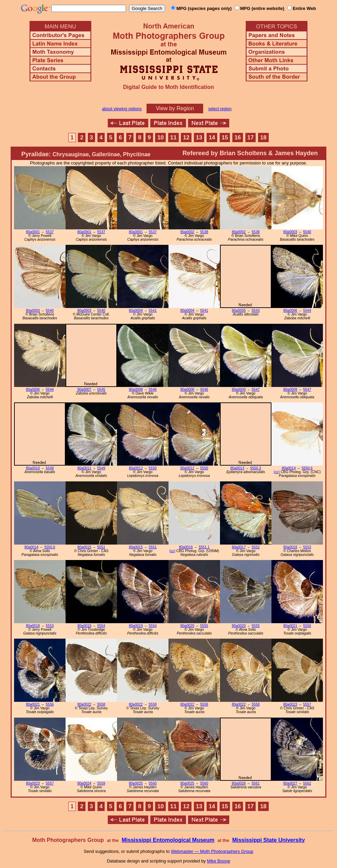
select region (220, 109)
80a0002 (187, 232)
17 (251, 138)
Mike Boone (219, 861)
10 (160, 138)
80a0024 (84, 783)
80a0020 (187, 626)
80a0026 (239, 783)
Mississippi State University (269, 840)
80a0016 (186, 547)
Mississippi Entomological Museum (168, 840)
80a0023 (290, 704)
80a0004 (136, 311)
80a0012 (136, 468)
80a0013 (237, 468)
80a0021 (290, 626)
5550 (153, 468)
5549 (101, 468)
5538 (204, 232)
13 (199, 138)
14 (212, 138)
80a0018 (290, 547)
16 (238, 138)
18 (263, 138)
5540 (307, 232)
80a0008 (136, 390)
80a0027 (290, 783)
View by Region (175, 108)
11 (173, 138)
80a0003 (290, 232)
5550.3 (256, 468)
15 (225, 138)
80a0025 (136, 783)
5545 (101, 390)
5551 (101, 547)
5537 (50, 232)
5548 (50, 468)
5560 (153, 783)
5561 (255, 783)
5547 (255, 390)
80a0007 (84, 390)
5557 (307, 704)
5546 (153, 390)
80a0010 (33, 468)
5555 (204, 626)
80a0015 (84, 547)
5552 (255, 547)
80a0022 (84, 704)
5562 (307, 783)
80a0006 (290, 311)
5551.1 (204, 547)
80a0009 (239, 390)
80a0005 (239, 311)
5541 (153, 311)
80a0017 (239, 547)
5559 (101, 783)
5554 (101, 626)
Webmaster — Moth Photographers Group (212, 851)
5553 (307, 547)
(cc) (277, 472)
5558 (101, 704)
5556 (307, 626)
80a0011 (84, 468)
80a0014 (289, 468)
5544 (307, 311)
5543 (255, 311)
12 (186, 138)
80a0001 (33, 232)
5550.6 (307, 468)
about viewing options (122, 109)
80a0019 (84, 626)
